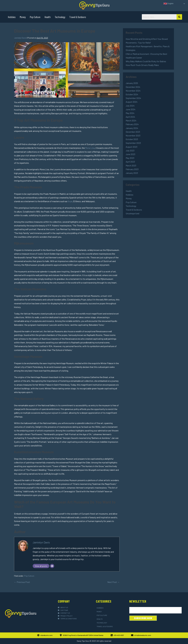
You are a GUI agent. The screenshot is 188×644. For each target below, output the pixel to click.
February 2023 (132, 169)
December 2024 (133, 87)
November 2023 (133, 135)
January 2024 (132, 128)
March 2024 (131, 120)
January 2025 (132, 83)
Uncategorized (132, 213)
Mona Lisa (90, 148)
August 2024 (132, 102)
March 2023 (131, 165)
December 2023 (133, 132)
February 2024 (132, 124)
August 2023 (131, 147)
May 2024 (130, 113)
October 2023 (132, 139)
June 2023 (130, 154)
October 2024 (132, 94)
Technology (60, 17)
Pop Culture (35, 17)
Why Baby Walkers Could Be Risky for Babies (146, 61)
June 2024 (131, 109)
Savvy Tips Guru (83, 641)
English (168, 4)
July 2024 (130, 106)
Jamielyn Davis (41, 542)
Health (48, 17)
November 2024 (133, 91)
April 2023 (130, 162)
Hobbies (12, 17)
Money (23, 17)
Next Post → (113, 582)
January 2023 (132, 173)
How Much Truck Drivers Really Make (142, 65)
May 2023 (130, 158)
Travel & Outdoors (78, 17)
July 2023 (130, 150)
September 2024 (133, 98)
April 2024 (130, 117)
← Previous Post (22, 582)
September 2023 (133, 143)
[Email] (52, 566)
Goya (70, 201)
